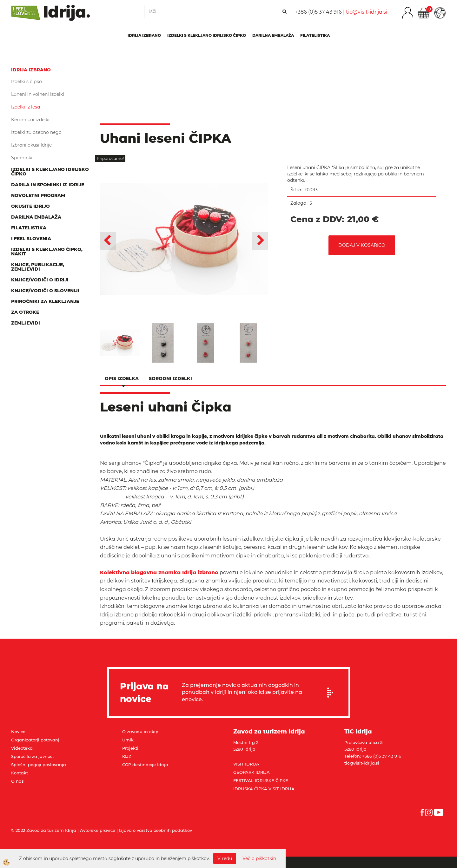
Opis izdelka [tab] (122, 378)
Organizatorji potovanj (35, 740)
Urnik (128, 740)
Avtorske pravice (98, 830)
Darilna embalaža (273, 35)
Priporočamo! (110, 158)
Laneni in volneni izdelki (38, 94)
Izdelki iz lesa (26, 107)
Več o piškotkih (259, 858)
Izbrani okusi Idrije (31, 145)
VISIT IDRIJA (246, 764)
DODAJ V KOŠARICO (362, 245)
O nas (17, 781)
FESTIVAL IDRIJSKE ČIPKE (261, 780)
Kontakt (20, 773)
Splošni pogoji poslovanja (39, 765)
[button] (260, 241)
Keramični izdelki (30, 120)
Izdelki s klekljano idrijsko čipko (207, 35)
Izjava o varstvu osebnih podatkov (156, 830)
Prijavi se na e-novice (332, 693)
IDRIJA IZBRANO (144, 35)
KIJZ (127, 756)
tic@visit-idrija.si (367, 12)
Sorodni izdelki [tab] (170, 378)
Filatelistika (315, 35)
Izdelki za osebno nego (36, 132)
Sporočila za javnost (33, 756)
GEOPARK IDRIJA (252, 772)
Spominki (22, 158)
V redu (225, 858)
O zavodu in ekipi (141, 732)
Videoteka (22, 748)
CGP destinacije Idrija (145, 765)
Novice (18, 732)
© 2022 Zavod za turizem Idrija (44, 830)
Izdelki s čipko (26, 82)
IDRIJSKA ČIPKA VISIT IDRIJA (264, 789)
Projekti (130, 748)
